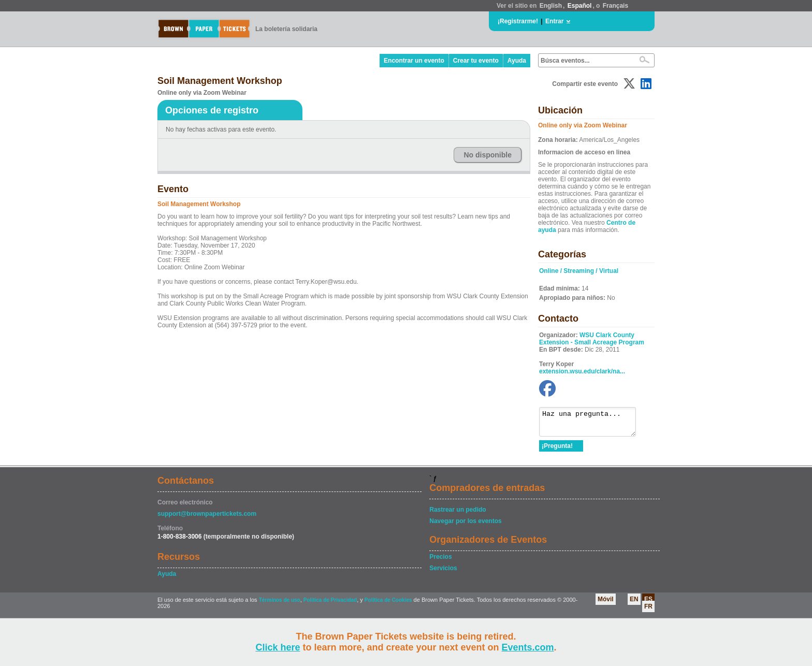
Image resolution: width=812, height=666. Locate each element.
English (551, 6)
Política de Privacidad (330, 605)
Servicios (443, 573)
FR (648, 611)
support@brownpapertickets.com (207, 518)
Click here (278, 647)
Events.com (528, 647)
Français (615, 6)
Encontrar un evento (414, 61)
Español (580, 6)
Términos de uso (280, 605)
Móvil (606, 604)
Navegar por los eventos (465, 526)
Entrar (554, 21)
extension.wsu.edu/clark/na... (582, 371)
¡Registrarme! (518, 21)
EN (634, 604)
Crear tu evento (476, 61)
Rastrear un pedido (458, 514)
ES (648, 604)
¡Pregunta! (557, 451)
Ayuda (517, 61)
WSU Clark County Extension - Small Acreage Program (592, 339)
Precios (440, 561)
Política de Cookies (388, 605)
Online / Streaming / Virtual (579, 271)
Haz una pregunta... (593, 424)
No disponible (488, 155)
